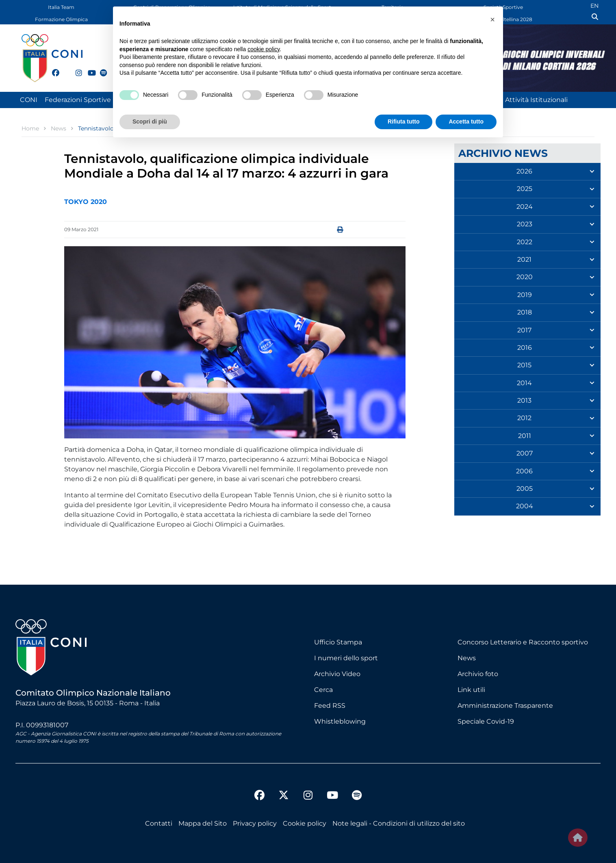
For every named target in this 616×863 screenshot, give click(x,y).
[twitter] (64, 72)
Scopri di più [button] (150, 121)
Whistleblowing (340, 721)
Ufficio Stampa (338, 642)
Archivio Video (337, 674)
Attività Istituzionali (536, 100)
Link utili (471, 690)
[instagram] (76, 68)
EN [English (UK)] (594, 6)
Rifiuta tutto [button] (404, 121)
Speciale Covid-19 (486, 721)
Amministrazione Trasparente (505, 706)
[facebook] (52, 68)
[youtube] (88, 68)
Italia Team (61, 7)
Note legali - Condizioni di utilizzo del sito (399, 823)
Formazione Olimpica (61, 19)
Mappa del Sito (203, 823)
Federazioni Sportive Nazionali (93, 100)
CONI (29, 100)
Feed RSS (330, 706)
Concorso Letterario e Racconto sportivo (523, 642)
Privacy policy (255, 823)
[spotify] (100, 68)
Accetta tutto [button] (466, 121)
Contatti (159, 823)
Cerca (323, 690)
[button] (492, 20)
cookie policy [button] (264, 49)
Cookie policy (305, 823)
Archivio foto (478, 674)
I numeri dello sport (346, 658)
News (467, 658)
